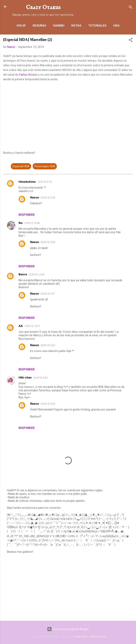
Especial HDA (21, 166)
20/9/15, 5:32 (48, 345)
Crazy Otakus (43, 7)
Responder (27, 215)
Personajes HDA (45, 166)
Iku (21, 223)
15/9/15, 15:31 (32, 326)
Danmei (59, 26)
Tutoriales (97, 26)
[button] (131, 41)
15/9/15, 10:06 (32, 223)
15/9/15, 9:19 (44, 182)
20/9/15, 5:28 (48, 198)
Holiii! (21, 26)
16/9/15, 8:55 (40, 378)
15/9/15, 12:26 (36, 275)
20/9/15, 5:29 (48, 242)
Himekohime (27, 182)
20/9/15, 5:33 (48, 404)
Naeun (35, 197)
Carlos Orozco (28, 75)
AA (21, 326)
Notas (76, 26)
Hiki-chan (25, 378)
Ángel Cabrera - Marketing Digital (91, 637)
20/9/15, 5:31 (48, 294)
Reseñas (39, 26)
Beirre (23, 274)
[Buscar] (131, 8)
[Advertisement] (68, 587)
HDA (116, 26)
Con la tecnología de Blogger (68, 629)
